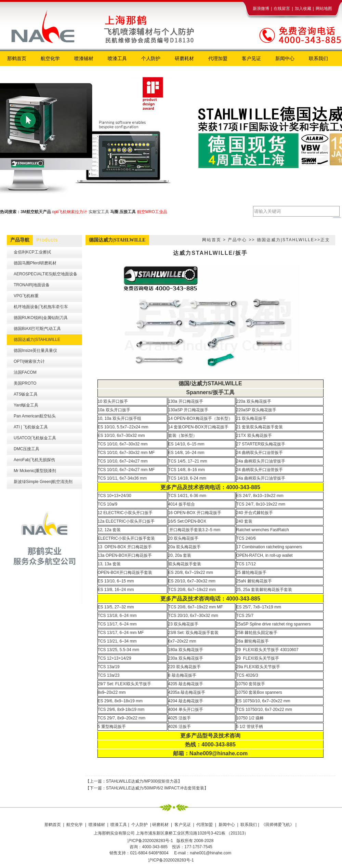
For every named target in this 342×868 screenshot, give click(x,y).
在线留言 (282, 9)
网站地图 (324, 9)
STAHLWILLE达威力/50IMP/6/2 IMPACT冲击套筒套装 (155, 788)
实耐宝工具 (99, 212)
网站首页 (212, 240)
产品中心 (237, 240)
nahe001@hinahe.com (211, 853)
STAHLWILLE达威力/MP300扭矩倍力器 (142, 781)
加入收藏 (303, 9)
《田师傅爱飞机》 (278, 825)
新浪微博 (261, 9)
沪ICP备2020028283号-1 (171, 860)
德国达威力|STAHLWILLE (286, 240)
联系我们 (249, 825)
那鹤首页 (53, 825)
